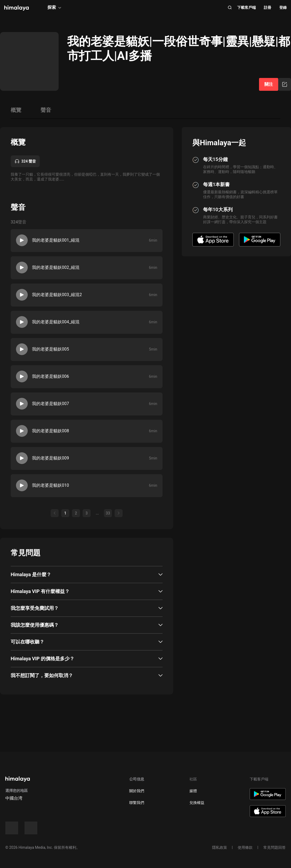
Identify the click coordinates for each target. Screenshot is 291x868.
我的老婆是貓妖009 (50, 458)
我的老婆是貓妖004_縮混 (56, 322)
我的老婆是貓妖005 (50, 349)
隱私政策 (220, 847)
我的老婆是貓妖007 (50, 404)
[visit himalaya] (17, 8)
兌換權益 (197, 803)
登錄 (283, 7)
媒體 (193, 791)
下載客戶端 (246, 7)
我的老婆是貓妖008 (50, 431)
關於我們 (137, 791)
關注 (269, 84)
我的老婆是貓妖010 (50, 485)
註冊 (268, 7)
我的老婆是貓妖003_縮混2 (57, 295)
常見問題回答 (274, 847)
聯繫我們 (137, 803)
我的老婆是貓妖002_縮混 (56, 267)
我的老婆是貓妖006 (50, 376)
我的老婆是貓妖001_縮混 (56, 240)
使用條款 (245, 847)
